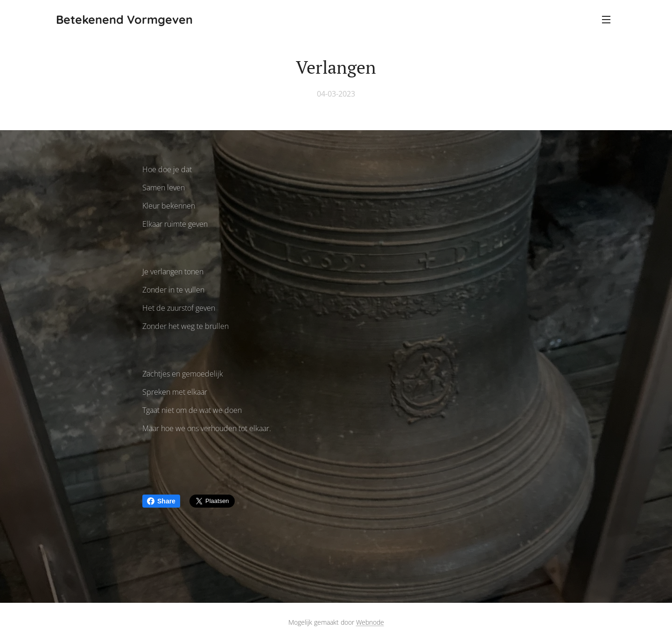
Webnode (370, 622)
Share (161, 501)
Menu (606, 20)
